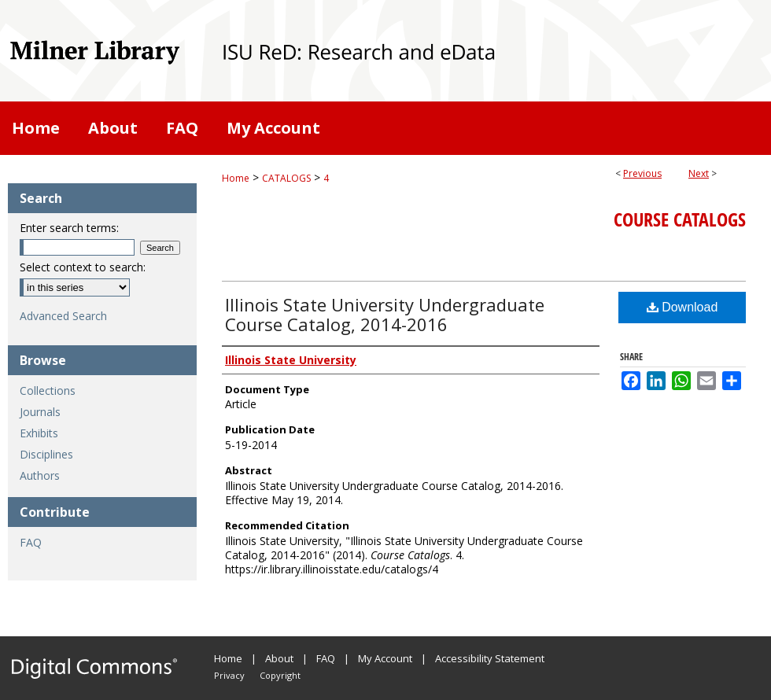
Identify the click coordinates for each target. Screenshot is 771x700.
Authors (40, 475)
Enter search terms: (69, 228)
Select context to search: (83, 267)
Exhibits (39, 433)
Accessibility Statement (490, 658)
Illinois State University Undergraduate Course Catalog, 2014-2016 (385, 314)
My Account (385, 658)
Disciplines (46, 454)
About (279, 658)
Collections (48, 391)
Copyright (280, 675)
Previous (642, 173)
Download (682, 307)
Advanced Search (63, 316)
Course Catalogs (680, 219)
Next (699, 173)
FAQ (31, 542)
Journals (40, 412)
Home (236, 178)
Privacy (229, 675)
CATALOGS (286, 178)
